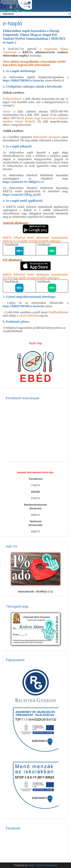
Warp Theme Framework (43, 865)
